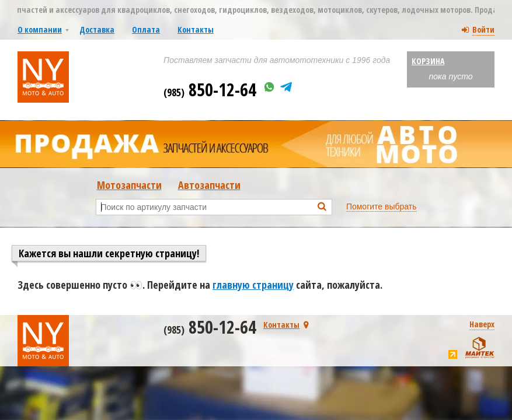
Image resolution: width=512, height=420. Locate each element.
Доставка (97, 29)
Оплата (146, 29)
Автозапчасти (209, 185)
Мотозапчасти (129, 185)
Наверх (482, 324)
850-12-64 (210, 90)
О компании (40, 29)
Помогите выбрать (382, 206)
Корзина (428, 61)
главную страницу (253, 285)
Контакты (196, 29)
